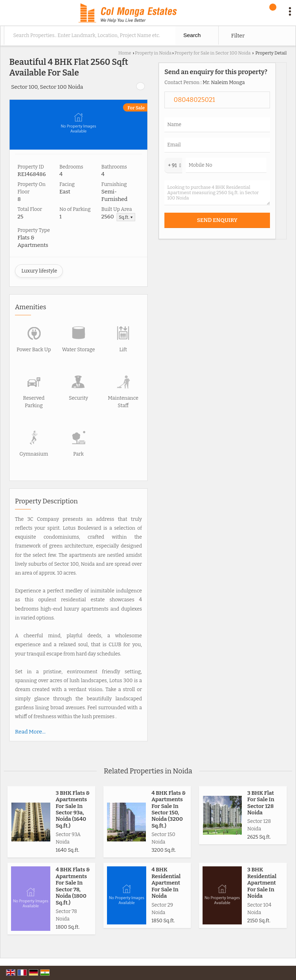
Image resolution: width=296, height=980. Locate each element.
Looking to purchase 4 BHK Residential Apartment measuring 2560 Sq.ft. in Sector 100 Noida (217, 193)
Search (192, 35)
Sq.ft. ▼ (126, 217)
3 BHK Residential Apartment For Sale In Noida (262, 883)
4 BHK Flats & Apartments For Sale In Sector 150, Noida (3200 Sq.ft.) (169, 809)
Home (125, 53)
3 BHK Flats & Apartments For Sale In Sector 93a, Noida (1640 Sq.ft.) (73, 809)
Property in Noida (153, 53)
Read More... (30, 732)
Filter (238, 36)
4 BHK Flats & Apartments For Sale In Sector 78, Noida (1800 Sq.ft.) (73, 886)
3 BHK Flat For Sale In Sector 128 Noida (261, 803)
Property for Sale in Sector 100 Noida (213, 53)
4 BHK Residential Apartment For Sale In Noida (166, 883)
